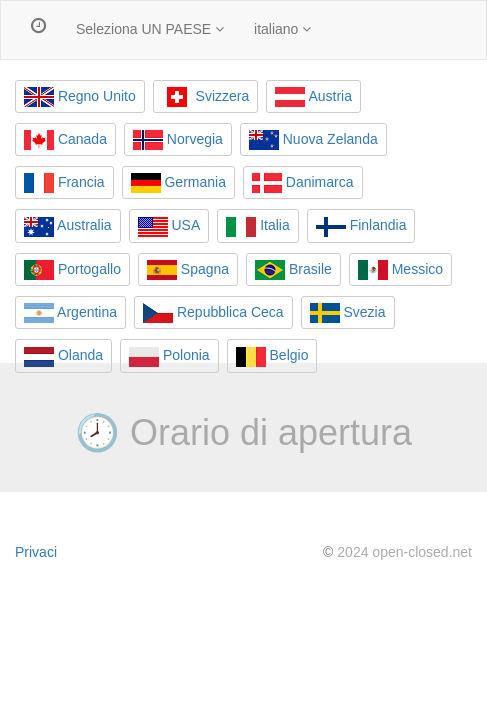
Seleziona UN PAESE (150, 29)
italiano (282, 29)
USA (169, 227)
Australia (68, 227)
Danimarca (303, 183)
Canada (65, 140)
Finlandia (361, 227)
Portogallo (72, 270)
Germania (178, 183)
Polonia (169, 357)
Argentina (70, 313)
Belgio (272, 357)
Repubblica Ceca (213, 313)
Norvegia (178, 140)
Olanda (63, 357)
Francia (64, 183)
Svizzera (206, 97)
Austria (313, 97)
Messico (400, 270)
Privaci (36, 552)
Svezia (348, 313)
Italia (257, 227)
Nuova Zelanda (313, 140)
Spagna (188, 270)
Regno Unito (80, 97)
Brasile (293, 270)
